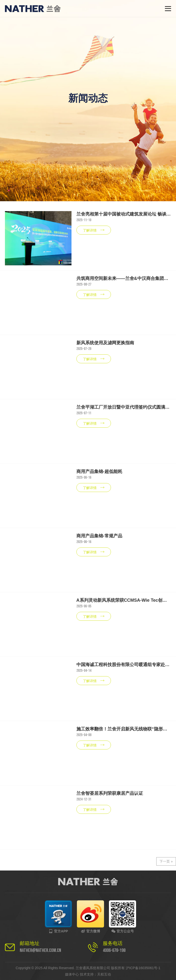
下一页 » (166, 861)
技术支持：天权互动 (95, 974)
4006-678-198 (114, 950)
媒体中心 (72, 974)
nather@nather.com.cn (40, 950)
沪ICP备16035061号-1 (143, 968)
